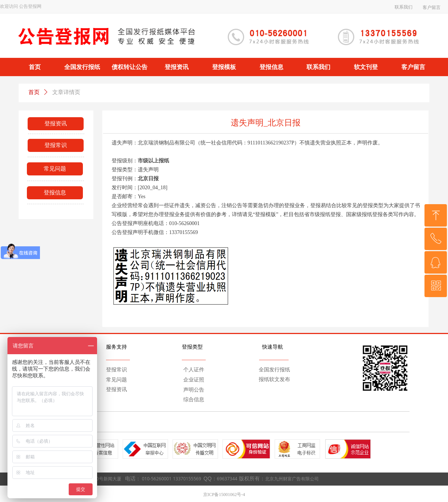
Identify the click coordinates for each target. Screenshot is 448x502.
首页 (34, 92)
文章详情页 (66, 92)
